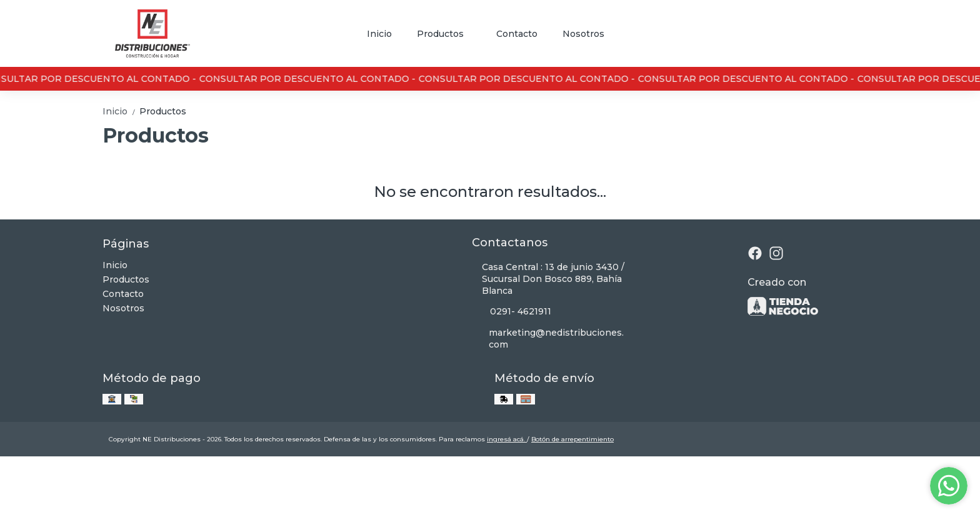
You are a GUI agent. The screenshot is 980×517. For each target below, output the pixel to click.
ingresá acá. (507, 439)
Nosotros (583, 34)
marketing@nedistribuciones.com (548, 339)
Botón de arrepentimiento (572, 439)
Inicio (379, 34)
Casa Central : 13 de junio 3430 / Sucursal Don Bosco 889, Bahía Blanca (548, 279)
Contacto (517, 34)
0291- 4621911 (512, 312)
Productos (447, 34)
